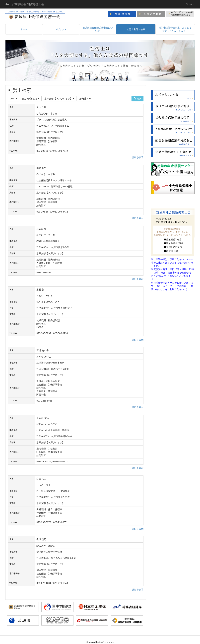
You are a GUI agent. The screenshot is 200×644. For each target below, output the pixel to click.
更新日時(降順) (31, 99)
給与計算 (85, 99)
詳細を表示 (138, 157)
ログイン (190, 4)
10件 (14, 99)
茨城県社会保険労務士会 (28, 4)
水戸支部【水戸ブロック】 (59, 99)
